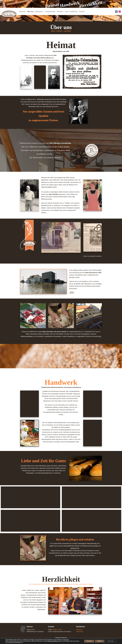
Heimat (53, 31)
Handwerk (60, 31)
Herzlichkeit (67, 31)
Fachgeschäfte (50, 12)
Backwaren (39, 12)
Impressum (79, 630)
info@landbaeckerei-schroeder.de (62, 632)
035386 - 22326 (57, 630)
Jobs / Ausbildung (71, 12)
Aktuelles (60, 12)
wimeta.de (64, 638)
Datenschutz (80, 632)
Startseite (22, 12)
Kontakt (82, 12)
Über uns (30, 12)
